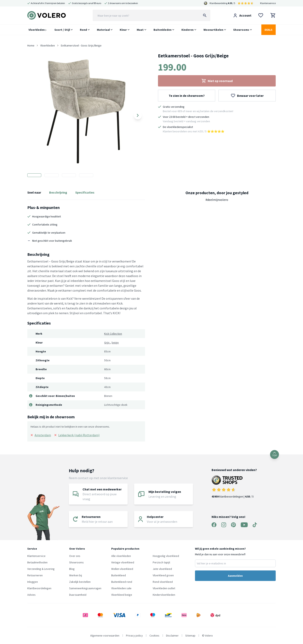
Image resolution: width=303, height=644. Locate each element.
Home (31, 45)
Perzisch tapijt (161, 562)
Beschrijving (58, 192)
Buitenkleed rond (122, 582)
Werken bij (76, 575)
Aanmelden (235, 576)
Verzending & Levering (41, 569)
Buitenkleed (119, 575)
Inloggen (33, 582)
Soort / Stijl (62, 30)
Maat (140, 30)
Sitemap (190, 636)
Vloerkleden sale (121, 588)
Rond (83, 30)
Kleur (123, 30)
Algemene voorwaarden (105, 636)
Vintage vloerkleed (123, 562)
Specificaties (85, 192)
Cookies (154, 636)
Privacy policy (134, 636)
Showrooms (241, 30)
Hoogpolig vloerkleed (166, 556)
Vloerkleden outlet (164, 588)
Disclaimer (172, 636)
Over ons (75, 556)
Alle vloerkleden (121, 556)
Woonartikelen (213, 30)
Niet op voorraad (217, 81)
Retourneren (35, 575)
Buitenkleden (163, 30)
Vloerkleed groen (163, 575)
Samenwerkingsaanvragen (85, 588)
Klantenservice (268, 3)
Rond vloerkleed (163, 582)
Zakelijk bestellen (80, 582)
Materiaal (103, 30)
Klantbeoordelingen (39, 588)
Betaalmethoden (37, 562)
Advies (31, 595)
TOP (274, 454)
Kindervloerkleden (164, 595)
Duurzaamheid (78, 595)
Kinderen (188, 30)
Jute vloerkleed (162, 569)
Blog (72, 569)
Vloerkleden (37, 30)
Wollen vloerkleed (122, 569)
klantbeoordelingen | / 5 (234, 487)
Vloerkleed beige (122, 595)
